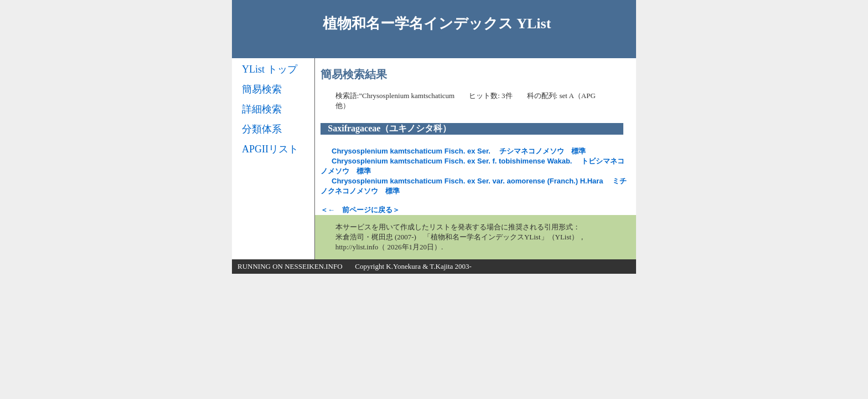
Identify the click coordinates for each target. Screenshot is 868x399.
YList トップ (270, 69)
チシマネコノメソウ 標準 (459, 151)
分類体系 (262, 129)
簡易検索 (262, 89)
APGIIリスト (270, 149)
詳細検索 (262, 109)
